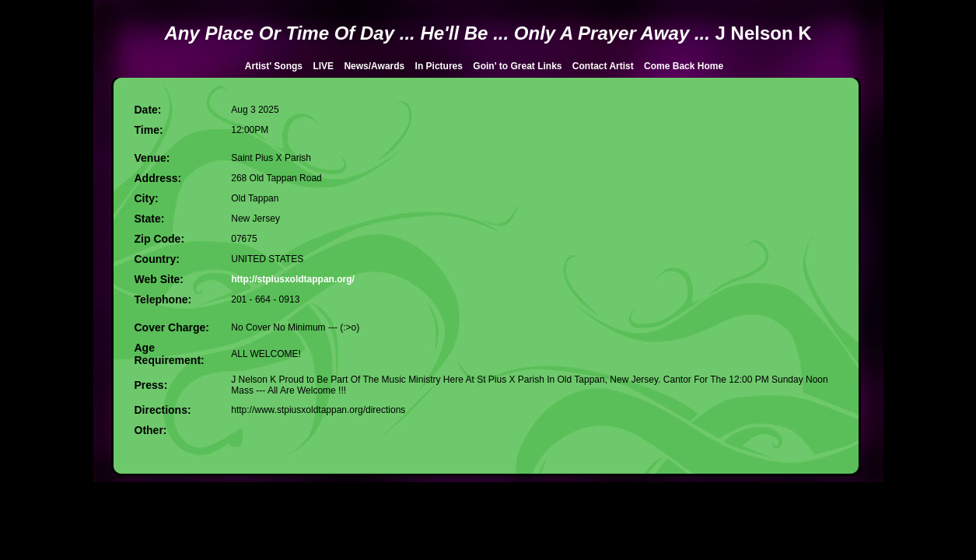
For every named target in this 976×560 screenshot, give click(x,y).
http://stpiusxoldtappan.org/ (293, 279)
